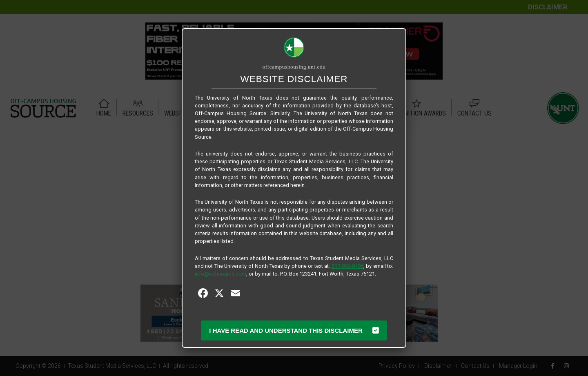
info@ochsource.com (220, 274)
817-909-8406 (347, 266)
